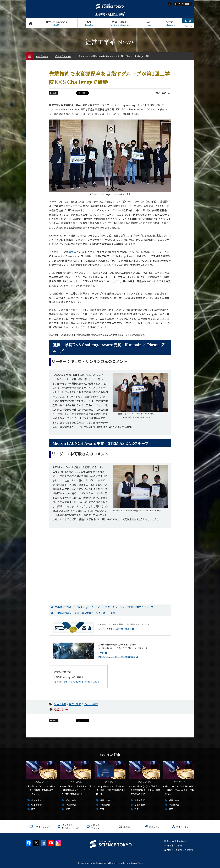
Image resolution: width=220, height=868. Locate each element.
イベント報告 (91, 704)
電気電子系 (77, 252)
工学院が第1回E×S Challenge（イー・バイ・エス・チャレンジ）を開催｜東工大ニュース (104, 607)
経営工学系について (57, 23)
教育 (89, 23)
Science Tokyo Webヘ (177, 841)
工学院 (101, 653)
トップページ (31, 23)
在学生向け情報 (174, 845)
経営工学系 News (63, 56)
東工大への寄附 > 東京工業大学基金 (115, 629)
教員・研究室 (119, 23)
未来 (148, 23)
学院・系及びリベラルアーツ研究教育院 (117, 656)
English (188, 26)
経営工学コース (62, 709)
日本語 (188, 21)
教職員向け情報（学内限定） (181, 850)
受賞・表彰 (75, 704)
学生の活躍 (60, 704)
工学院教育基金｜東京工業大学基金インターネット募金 (85, 613)
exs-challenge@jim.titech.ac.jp (81, 681)
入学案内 (170, 23)
